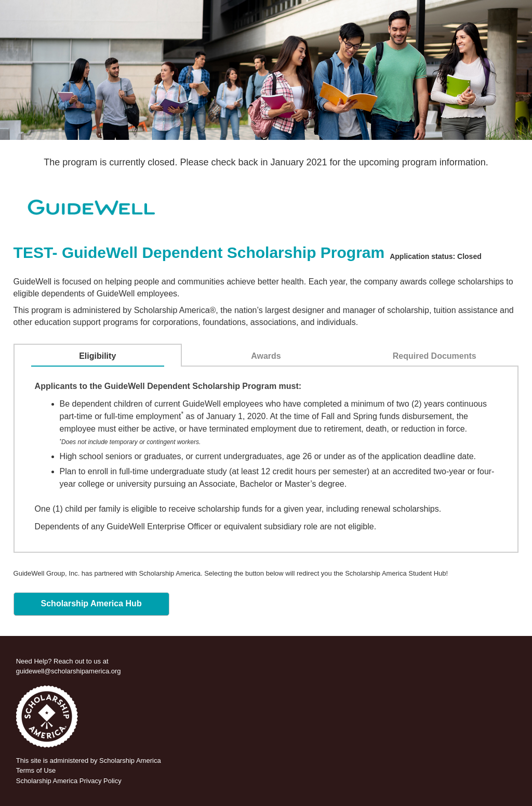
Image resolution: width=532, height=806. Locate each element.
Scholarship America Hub (91, 603)
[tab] (98, 356)
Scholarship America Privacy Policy (69, 781)
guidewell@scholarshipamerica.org (69, 671)
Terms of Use (36, 770)
